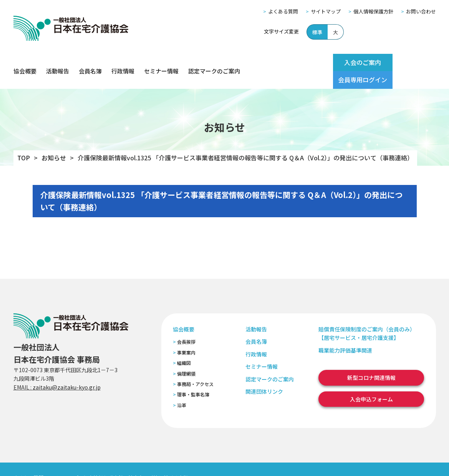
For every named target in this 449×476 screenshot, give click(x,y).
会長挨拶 (186, 324)
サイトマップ (326, 11)
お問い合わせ (421, 11)
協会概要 (25, 62)
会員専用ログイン (406, 62)
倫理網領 (186, 356)
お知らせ (54, 140)
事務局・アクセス (195, 366)
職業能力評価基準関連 (345, 333)
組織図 (184, 345)
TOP (24, 140)
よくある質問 (283, 11)
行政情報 (123, 62)
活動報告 (58, 62)
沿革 (182, 387)
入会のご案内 (345, 62)
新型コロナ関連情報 (371, 360)
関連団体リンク (264, 374)
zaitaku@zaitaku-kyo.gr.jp (67, 369)
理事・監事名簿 (193, 377)
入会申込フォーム (371, 381)
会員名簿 (90, 62)
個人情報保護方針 (373, 11)
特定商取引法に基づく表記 (158, 460)
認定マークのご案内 (214, 62)
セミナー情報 (161, 62)
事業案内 (186, 335)
